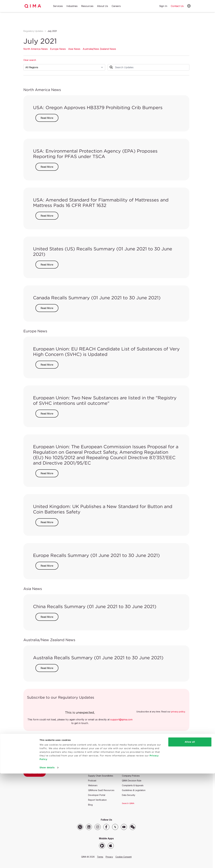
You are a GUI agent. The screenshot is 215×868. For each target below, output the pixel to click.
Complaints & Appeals (133, 785)
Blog (90, 805)
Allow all (190, 836)
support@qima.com (121, 719)
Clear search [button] (30, 60)
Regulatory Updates (33, 31)
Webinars (93, 785)
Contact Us (35, 773)
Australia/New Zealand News (99, 49)
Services (58, 6)
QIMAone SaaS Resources (101, 790)
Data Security (129, 795)
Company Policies (131, 776)
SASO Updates (96, 761)
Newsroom (93, 756)
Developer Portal (97, 795)
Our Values (127, 761)
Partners (126, 771)
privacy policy (178, 712)
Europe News (58, 49)
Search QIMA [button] (128, 803)
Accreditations (129, 766)
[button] (189, 6)
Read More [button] (47, 118)
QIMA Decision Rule (132, 781)
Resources (87, 6)
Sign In (163, 6)
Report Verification (97, 800)
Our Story (127, 756)
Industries (72, 6)
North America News (36, 49)
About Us (103, 6)
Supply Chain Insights (99, 771)
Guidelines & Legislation (134, 790)
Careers (116, 6)
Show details (47, 862)
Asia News (74, 49)
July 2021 (52, 31)
